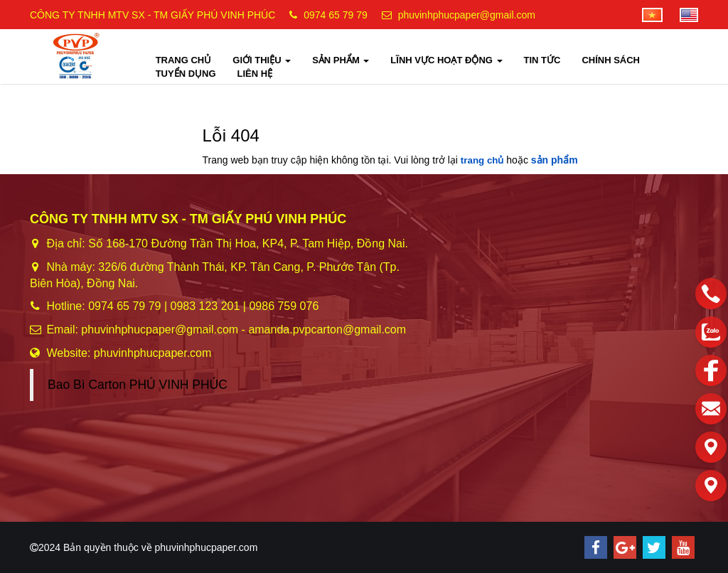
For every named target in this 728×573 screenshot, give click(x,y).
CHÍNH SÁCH (611, 60)
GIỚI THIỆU (262, 60)
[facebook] (711, 370)
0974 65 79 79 (336, 15)
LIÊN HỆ (255, 74)
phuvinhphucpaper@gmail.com (467, 15)
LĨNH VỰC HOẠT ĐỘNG (446, 60)
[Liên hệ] (711, 447)
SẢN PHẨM (341, 60)
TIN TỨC (542, 60)
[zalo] (711, 332)
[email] (711, 409)
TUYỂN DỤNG (186, 74)
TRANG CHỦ (184, 60)
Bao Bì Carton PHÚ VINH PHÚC (138, 385)
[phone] (711, 294)
